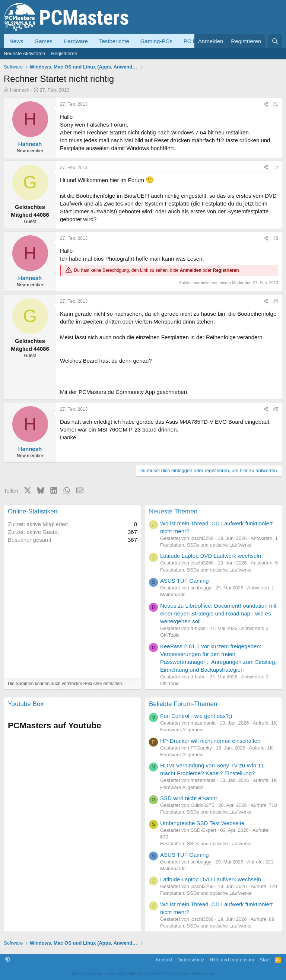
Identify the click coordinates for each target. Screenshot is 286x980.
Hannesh (20, 90)
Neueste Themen (173, 511)
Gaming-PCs (156, 41)
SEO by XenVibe (86, 973)
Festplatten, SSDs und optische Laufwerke (206, 545)
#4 (276, 301)
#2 (276, 168)
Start (265, 960)
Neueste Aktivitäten (24, 53)
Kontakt (164, 960)
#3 (276, 238)
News (16, 41)
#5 (276, 409)
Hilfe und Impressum (232, 960)
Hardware (76, 41)
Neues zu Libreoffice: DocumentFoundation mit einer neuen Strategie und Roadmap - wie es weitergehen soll (218, 613)
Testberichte (114, 41)
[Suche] (275, 41)
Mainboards (173, 594)
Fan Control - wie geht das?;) (196, 716)
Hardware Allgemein (182, 730)
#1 (276, 104)
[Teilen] (266, 104)
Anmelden (191, 270)
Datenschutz (191, 960)
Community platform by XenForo (160, 973)
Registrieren (64, 53)
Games (44, 41)
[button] (8, 960)
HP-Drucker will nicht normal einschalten (210, 741)
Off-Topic (170, 635)
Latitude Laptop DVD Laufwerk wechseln (211, 556)
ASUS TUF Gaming (185, 581)
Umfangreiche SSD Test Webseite (202, 823)
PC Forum (196, 41)
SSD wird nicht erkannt (189, 798)
